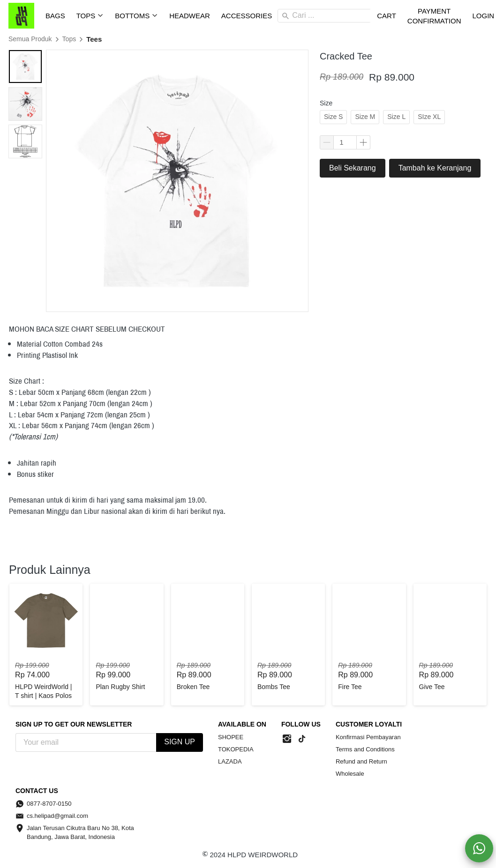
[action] (479, 848)
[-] (287, 739)
